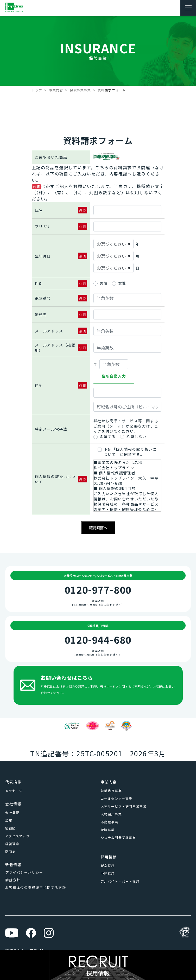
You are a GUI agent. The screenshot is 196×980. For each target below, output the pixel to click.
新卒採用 (108, 866)
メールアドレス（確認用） (55, 348)
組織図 (11, 828)
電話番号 (43, 298)
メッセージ (14, 791)
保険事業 (108, 830)
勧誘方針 (13, 880)
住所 (39, 385)
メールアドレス (49, 331)
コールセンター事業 (117, 798)
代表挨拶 (13, 782)
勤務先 (41, 315)
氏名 (39, 210)
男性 (104, 283)
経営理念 (12, 844)
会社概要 (12, 812)
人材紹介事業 (111, 814)
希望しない (136, 436)
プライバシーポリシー (24, 872)
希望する (108, 436)
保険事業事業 (80, 90)
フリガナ (43, 227)
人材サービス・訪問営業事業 (124, 806)
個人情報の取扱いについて (55, 479)
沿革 (9, 820)
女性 (122, 283)
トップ (37, 90)
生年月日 (43, 256)
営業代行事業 (111, 791)
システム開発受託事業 (118, 837)
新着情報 (13, 865)
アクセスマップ (17, 836)
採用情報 (109, 857)
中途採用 (108, 873)
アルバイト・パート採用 (120, 881)
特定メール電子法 (51, 429)
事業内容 (56, 90)
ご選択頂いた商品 (51, 157)
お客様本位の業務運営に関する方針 (36, 887)
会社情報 (13, 804)
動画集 (11, 852)
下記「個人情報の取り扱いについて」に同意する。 (130, 452)
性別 (39, 284)
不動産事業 (110, 822)
